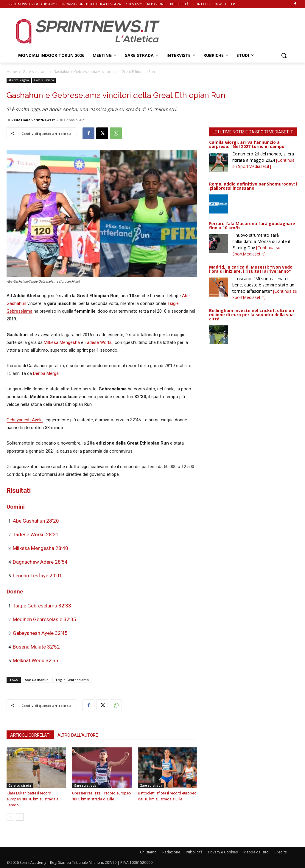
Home (12, 72)
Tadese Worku (99, 342)
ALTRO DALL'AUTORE (78, 735)
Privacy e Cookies (223, 852)
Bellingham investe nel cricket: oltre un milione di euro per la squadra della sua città (252, 315)
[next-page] (20, 817)
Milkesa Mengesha (62, 342)
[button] (284, 55)
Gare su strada (35, 72)
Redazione (171, 852)
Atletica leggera (19, 80)
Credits (280, 852)
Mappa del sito (256, 852)
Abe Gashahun (37, 680)
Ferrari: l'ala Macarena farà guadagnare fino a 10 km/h (252, 226)
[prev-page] (10, 817)
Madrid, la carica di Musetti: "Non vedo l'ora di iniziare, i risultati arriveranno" (251, 269)
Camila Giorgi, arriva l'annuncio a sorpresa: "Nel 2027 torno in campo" (248, 144)
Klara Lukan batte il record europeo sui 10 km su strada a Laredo (32, 799)
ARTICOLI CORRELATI (30, 735)
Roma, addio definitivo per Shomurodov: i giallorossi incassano (253, 186)
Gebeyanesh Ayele (25, 420)
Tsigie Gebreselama (72, 680)
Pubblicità (194, 852)
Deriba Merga (46, 373)
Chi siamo (148, 852)
